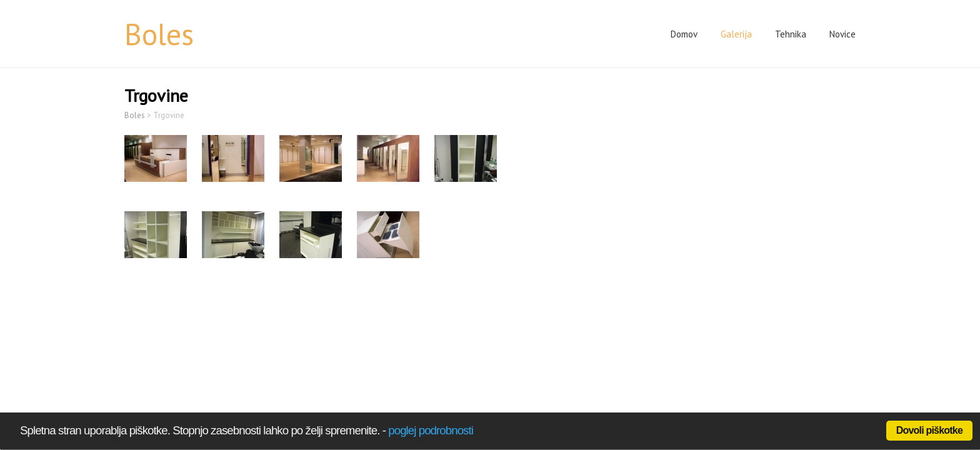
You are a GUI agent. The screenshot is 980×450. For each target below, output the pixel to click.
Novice (842, 34)
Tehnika (791, 34)
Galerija (736, 34)
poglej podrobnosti (431, 430)
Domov (684, 34)
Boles (159, 34)
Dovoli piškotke (929, 430)
